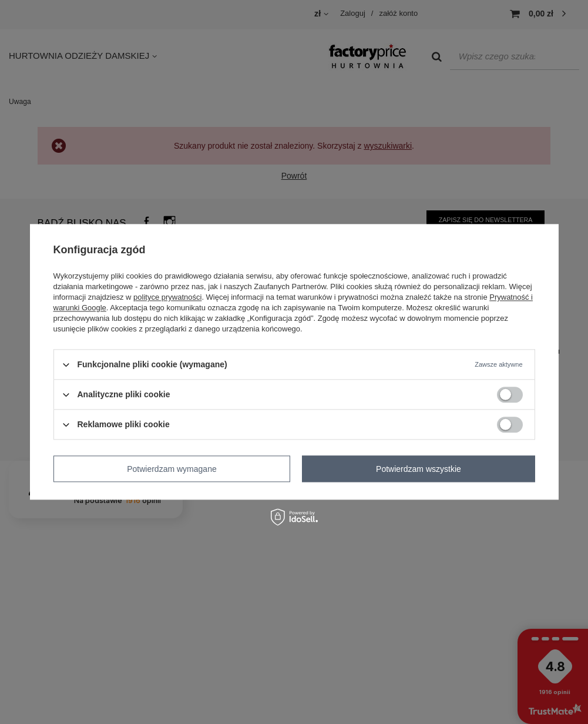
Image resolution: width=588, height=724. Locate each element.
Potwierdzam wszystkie (419, 469)
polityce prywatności (167, 297)
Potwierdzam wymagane (172, 469)
